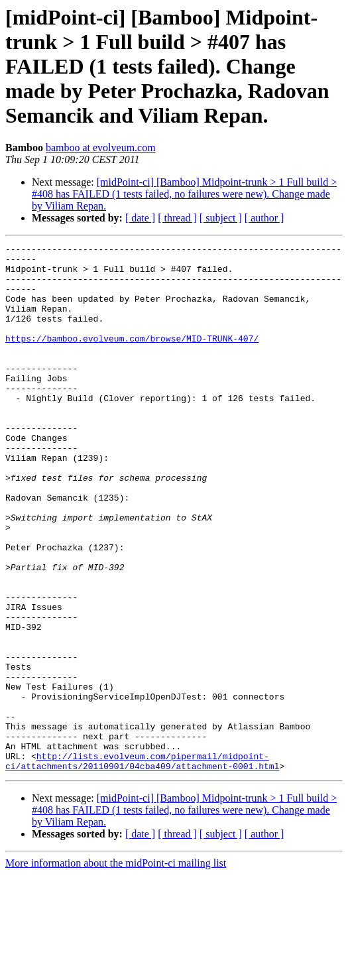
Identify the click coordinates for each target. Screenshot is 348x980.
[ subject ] (221, 218)
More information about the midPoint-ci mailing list (116, 968)
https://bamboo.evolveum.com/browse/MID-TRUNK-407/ (132, 358)
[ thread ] (177, 218)
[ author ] (264, 218)
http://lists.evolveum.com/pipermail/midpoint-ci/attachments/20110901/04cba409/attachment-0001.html (142, 865)
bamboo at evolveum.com (101, 148)
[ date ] (140, 218)
